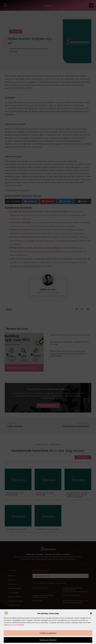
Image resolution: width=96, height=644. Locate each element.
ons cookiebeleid (17, 625)
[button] (91, 613)
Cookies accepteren (48, 633)
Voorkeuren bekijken (48, 640)
